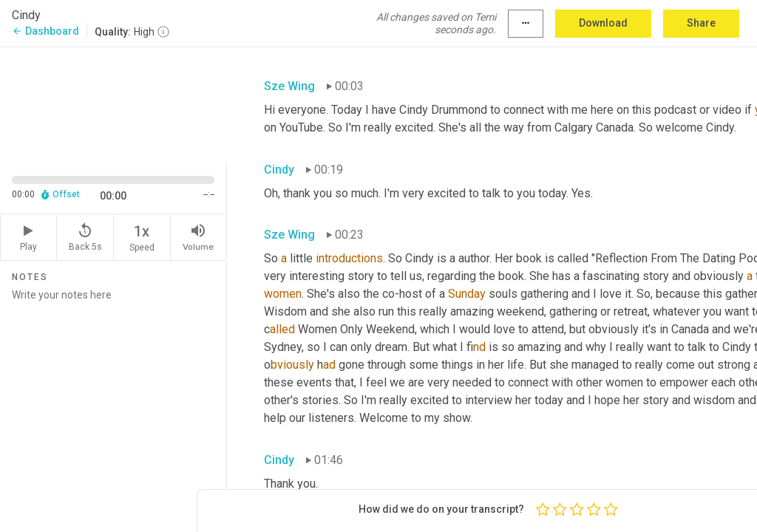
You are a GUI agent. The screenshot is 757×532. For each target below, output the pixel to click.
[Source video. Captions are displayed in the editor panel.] (113, 104)
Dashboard (45, 31)
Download (603, 23)
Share (701, 23)
